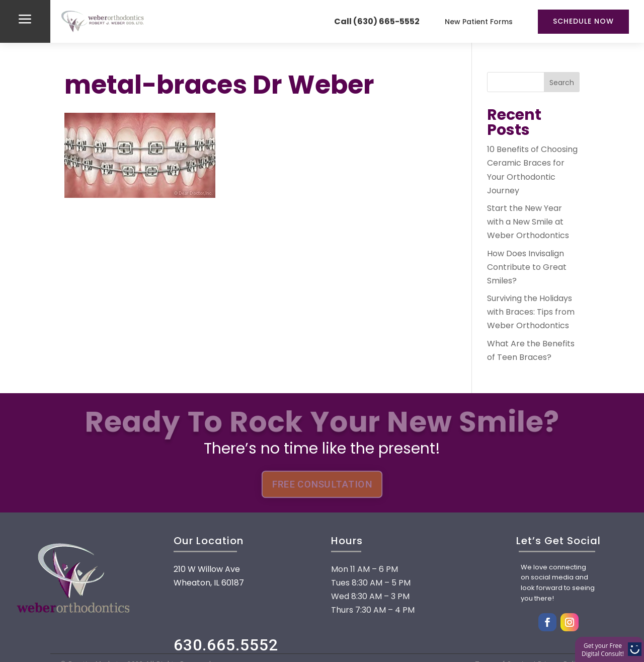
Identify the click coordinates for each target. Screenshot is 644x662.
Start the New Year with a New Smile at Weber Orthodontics (528, 222)
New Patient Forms (479, 22)
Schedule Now (583, 21)
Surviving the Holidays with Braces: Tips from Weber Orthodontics (531, 312)
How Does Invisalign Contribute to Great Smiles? (527, 267)
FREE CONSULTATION (322, 484)
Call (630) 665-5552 (377, 21)
